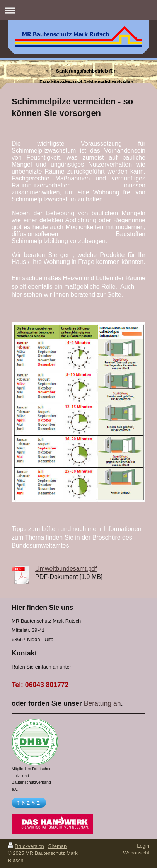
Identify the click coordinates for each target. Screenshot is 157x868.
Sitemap (58, 846)
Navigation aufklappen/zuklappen (78, 10)
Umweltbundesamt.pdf (66, 569)
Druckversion (26, 846)
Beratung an (102, 703)
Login (143, 846)
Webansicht (136, 853)
